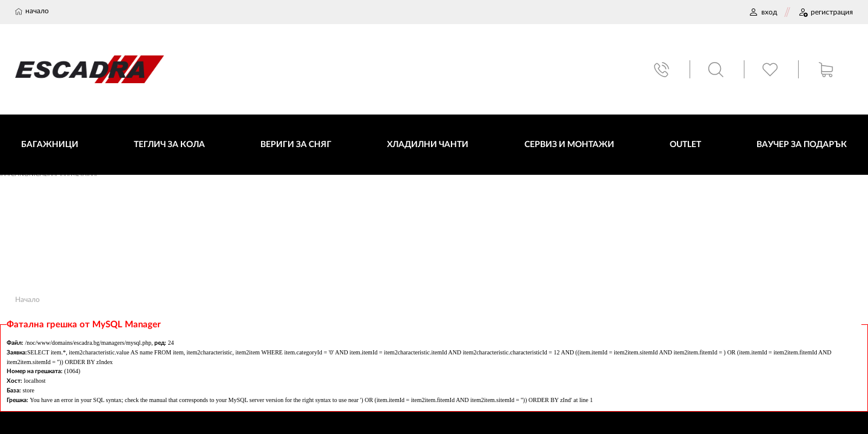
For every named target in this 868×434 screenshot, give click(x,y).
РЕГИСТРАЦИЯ (826, 12)
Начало (27, 300)
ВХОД (763, 12)
